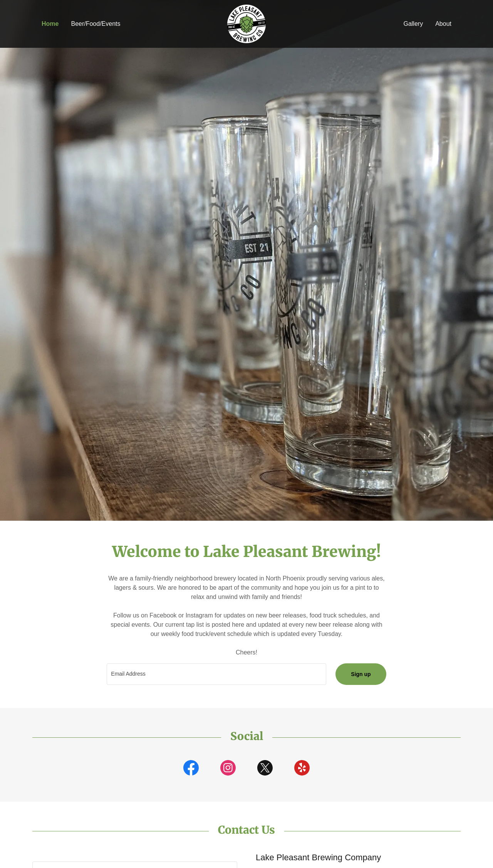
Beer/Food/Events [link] (96, 24)
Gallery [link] (413, 24)
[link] (246, 23)
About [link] (443, 24)
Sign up (361, 674)
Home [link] (50, 24)
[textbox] (216, 674)
